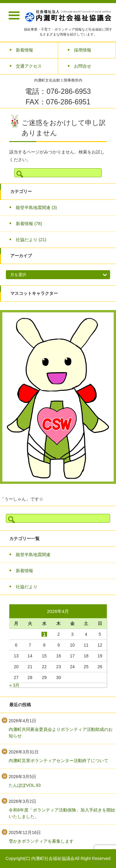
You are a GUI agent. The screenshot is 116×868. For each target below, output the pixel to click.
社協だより (31, 240)
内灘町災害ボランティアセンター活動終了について (58, 761)
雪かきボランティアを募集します (41, 841)
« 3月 (14, 685)
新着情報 (29, 224)
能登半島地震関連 (36, 208)
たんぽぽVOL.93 (25, 785)
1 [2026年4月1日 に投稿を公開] (44, 634)
